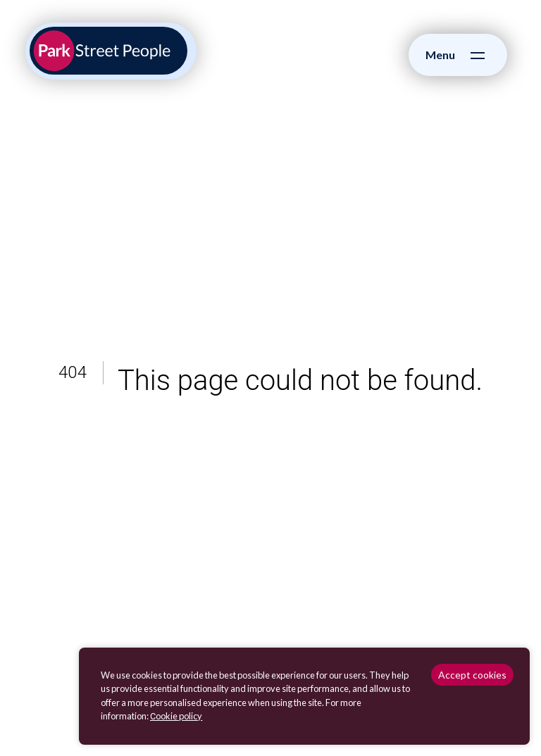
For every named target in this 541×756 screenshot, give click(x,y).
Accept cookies (472, 675)
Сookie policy (176, 716)
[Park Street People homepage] (108, 51)
